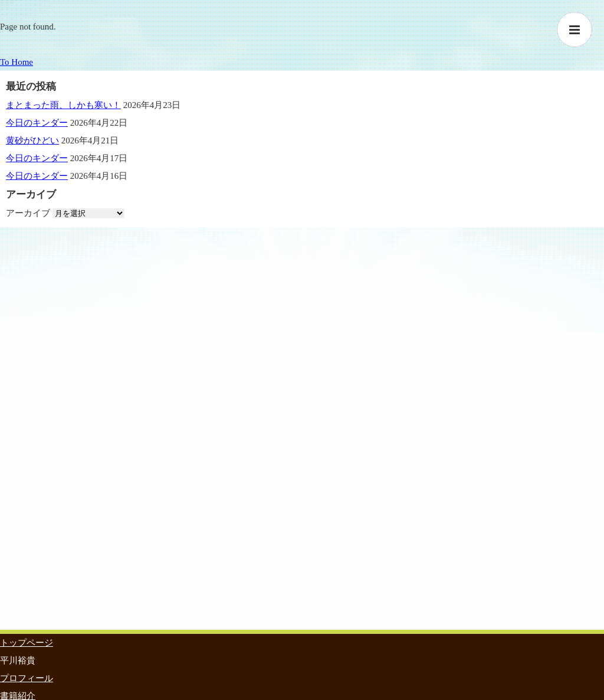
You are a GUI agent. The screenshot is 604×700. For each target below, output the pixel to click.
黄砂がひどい (32, 140)
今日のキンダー (37, 123)
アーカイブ (28, 213)
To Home (17, 62)
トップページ (27, 643)
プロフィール (27, 678)
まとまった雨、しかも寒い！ (63, 105)
